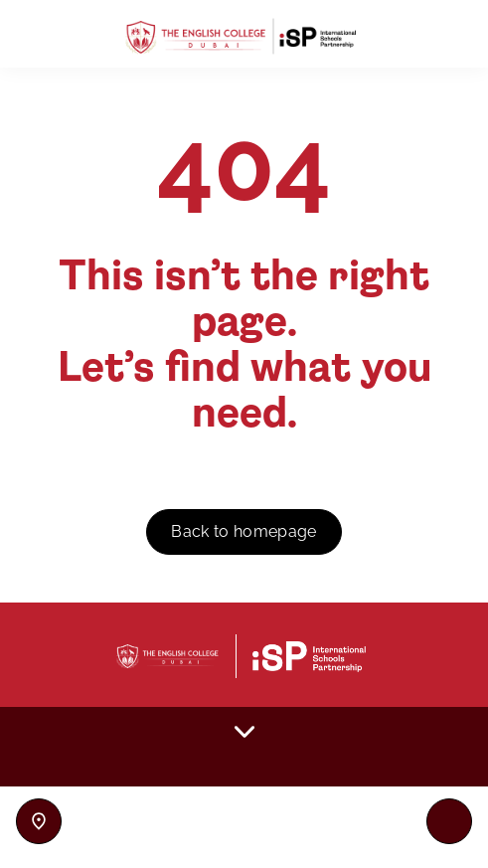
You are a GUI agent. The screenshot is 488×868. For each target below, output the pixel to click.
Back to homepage (244, 531)
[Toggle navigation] (449, 821)
